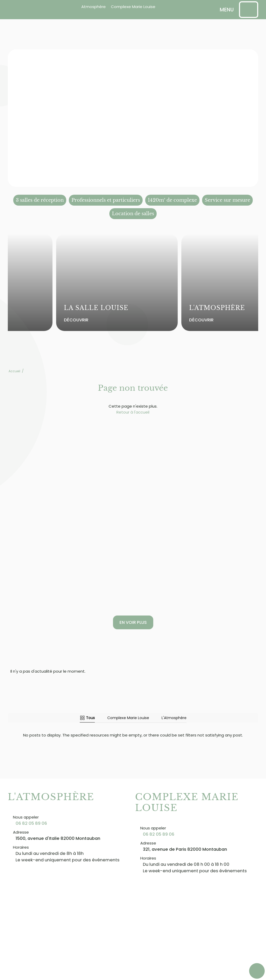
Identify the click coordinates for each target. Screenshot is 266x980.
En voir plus (133, 622)
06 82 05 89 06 (31, 823)
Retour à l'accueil (133, 412)
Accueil (14, 371)
